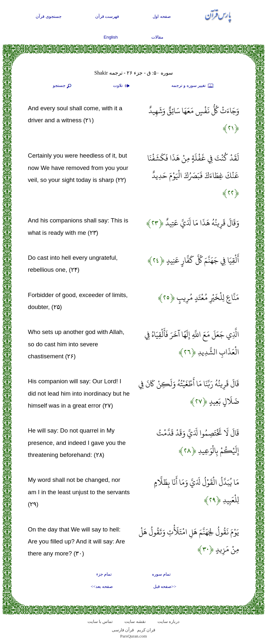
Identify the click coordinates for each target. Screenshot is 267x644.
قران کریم (146, 630)
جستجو (63, 86)
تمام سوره (161, 574)
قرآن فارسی (123, 630)
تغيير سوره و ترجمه (193, 86)
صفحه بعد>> (102, 586)
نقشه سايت (135, 621)
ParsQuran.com (134, 636)
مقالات (157, 37)
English (111, 37)
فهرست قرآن (107, 16)
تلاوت (122, 86)
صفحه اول (162, 16)
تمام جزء (104, 574)
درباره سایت (168, 621)
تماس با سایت (100, 621)
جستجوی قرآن (49, 16)
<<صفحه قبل (165, 586)
